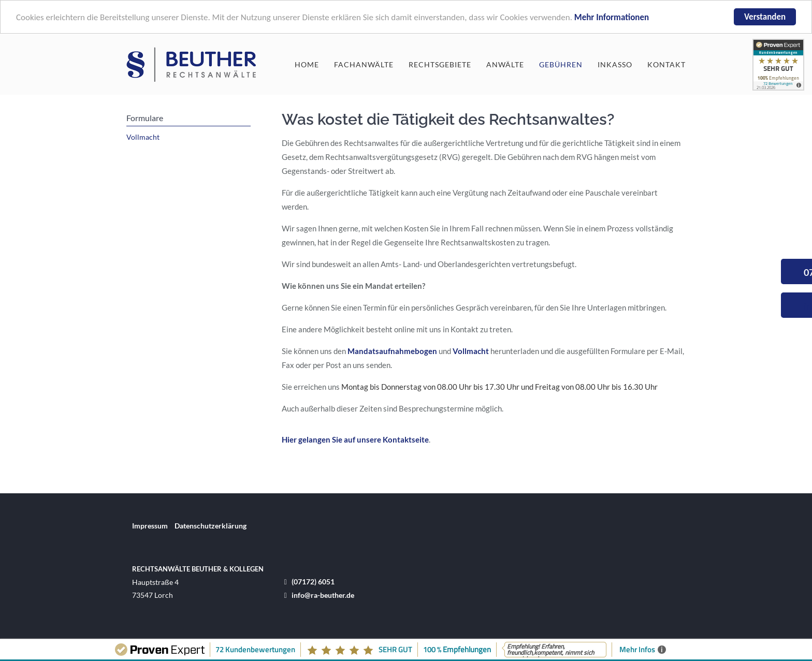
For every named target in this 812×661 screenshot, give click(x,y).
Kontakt (666, 64)
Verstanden (765, 17)
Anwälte (505, 64)
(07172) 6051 (313, 582)
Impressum (150, 526)
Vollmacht (471, 351)
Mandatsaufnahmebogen (392, 351)
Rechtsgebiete (440, 64)
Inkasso (615, 64)
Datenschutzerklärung (211, 526)
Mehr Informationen (612, 17)
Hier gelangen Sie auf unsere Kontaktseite (355, 439)
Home (307, 64)
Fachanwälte (364, 64)
